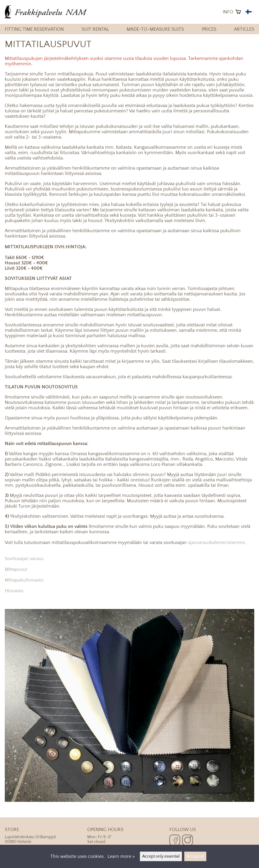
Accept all (195, 856)
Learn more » (121, 856)
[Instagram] (188, 841)
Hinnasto (14, 591)
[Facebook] (175, 841)
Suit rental (95, 29)
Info (228, 12)
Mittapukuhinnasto (24, 580)
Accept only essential (161, 856)
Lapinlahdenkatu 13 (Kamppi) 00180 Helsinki (46, 836)
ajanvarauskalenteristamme (216, 542)
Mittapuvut (16, 569)
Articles (244, 29)
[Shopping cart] (238, 12)
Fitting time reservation (34, 29)
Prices (209, 29)
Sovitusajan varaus (24, 559)
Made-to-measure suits (155, 29)
